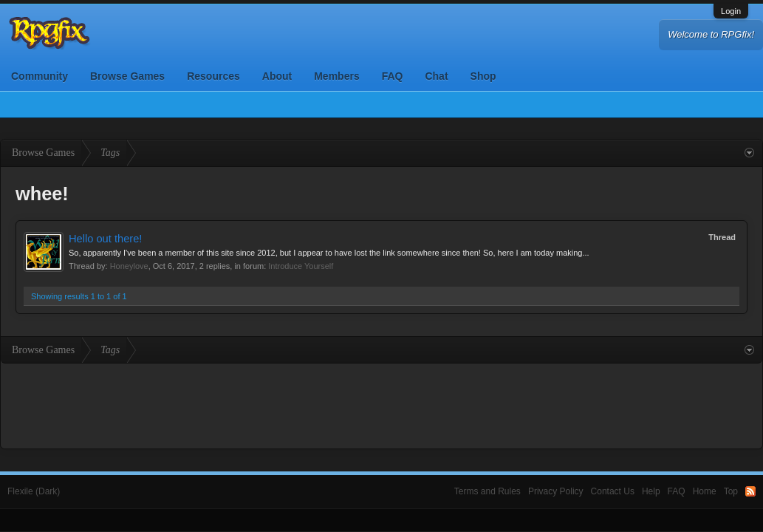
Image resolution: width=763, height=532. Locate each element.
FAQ (393, 76)
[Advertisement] (382, 404)
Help (651, 491)
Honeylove (129, 266)
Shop (483, 76)
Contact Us (613, 491)
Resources (213, 76)
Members (336, 76)
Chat (436, 76)
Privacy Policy (556, 491)
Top (731, 491)
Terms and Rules (487, 491)
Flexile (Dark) (34, 491)
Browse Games (127, 76)
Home (705, 491)
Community (40, 76)
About (277, 76)
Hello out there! (105, 239)
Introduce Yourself (301, 266)
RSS (750, 491)
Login (731, 11)
